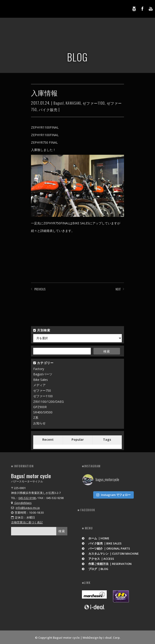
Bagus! (59, 103)
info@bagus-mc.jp (28, 508)
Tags (107, 439)
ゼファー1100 (94, 103)
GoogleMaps (21, 503)
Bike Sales (41, 380)
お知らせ (39, 423)
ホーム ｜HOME (96, 537)
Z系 (36, 418)
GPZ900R (40, 407)
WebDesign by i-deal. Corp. (101, 637)
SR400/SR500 (43, 412)
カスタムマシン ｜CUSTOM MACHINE (110, 553)
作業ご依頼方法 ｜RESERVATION (107, 563)
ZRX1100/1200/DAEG (48, 402)
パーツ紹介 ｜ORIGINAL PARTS (106, 548)
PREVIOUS (40, 289)
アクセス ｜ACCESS (98, 558)
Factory (39, 369)
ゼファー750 (42, 391)
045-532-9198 (27, 498)
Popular (78, 439)
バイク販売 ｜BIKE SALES (102, 542)
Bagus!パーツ (43, 374)
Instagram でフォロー (113, 494)
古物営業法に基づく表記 (27, 522)
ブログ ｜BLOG (95, 568)
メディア (39, 385)
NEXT (118, 289)
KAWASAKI (73, 103)
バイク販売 (48, 110)
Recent (48, 439)
